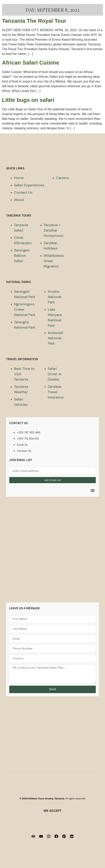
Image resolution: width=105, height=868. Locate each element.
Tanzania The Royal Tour (34, 21)
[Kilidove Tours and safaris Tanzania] (52, 553)
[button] (93, 491)
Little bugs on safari (28, 100)
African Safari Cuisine (31, 63)
